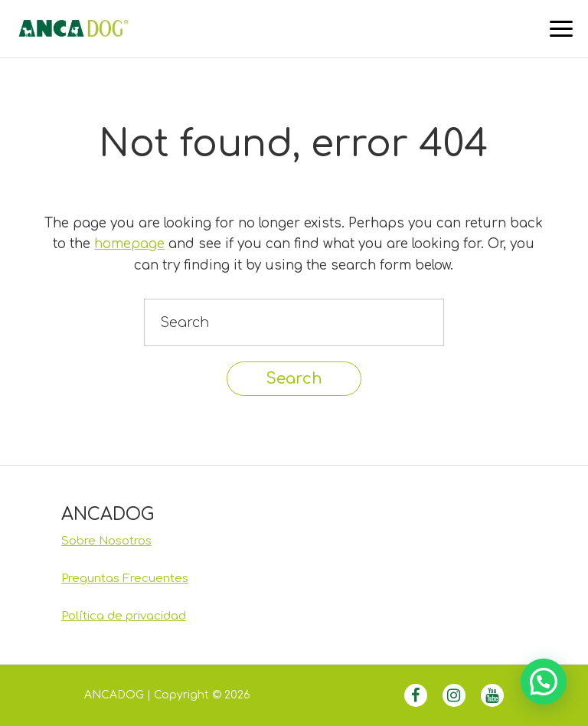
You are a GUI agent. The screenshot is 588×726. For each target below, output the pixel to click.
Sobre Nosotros (106, 541)
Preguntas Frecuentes (125, 579)
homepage (129, 244)
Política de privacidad (124, 616)
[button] (544, 682)
